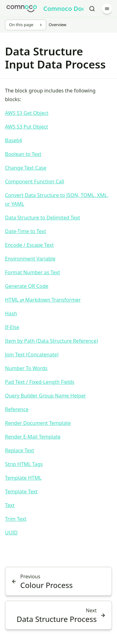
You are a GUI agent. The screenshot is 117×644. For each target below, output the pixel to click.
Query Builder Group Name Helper (46, 396)
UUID (11, 533)
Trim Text (16, 519)
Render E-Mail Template (33, 437)
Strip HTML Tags (24, 464)
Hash (11, 313)
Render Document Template (38, 423)
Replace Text (20, 450)
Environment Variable (30, 259)
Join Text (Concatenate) (32, 355)
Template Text (21, 491)
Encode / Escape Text (29, 245)
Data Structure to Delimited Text (43, 218)
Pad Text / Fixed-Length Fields (40, 382)
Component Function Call (35, 181)
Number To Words (26, 368)
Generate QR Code (27, 286)
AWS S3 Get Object (27, 113)
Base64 (13, 140)
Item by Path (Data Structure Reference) (51, 341)
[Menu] (107, 9)
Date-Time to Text (25, 231)
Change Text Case (26, 168)
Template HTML (23, 478)
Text (10, 505)
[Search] (92, 9)
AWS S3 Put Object (27, 127)
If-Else (12, 327)
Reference (17, 409)
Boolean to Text (23, 154)
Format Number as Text (33, 272)
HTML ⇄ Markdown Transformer (43, 300)
